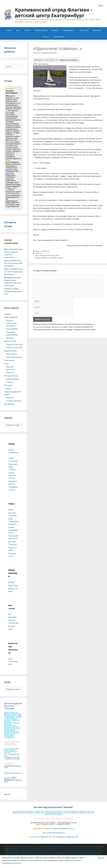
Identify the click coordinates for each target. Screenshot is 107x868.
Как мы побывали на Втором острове (49, 258)
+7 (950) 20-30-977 (12, 757)
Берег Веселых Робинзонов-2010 (47, 255)
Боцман (12, 626)
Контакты (55, 30)
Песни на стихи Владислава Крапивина (13, 263)
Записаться (97, 30)
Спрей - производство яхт (13, 530)
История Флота (11, 376)
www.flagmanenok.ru (13, 773)
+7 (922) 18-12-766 (12, 759)
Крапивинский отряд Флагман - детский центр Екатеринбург (53, 13)
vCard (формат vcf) (10, 778)
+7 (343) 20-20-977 (12, 755)
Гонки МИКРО (12, 329)
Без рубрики (9, 404)
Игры (6, 363)
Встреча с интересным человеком (11, 323)
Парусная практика (42, 251)
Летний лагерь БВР (14, 347)
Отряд (47, 37)
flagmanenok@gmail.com (13, 767)
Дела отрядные (11, 317)
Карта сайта (84, 30)
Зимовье (10, 398)
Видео (9, 389)
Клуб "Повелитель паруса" (13, 521)
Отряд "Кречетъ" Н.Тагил (13, 475)
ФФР (10, 629)
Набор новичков (41, 30)
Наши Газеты (12, 354)
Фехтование (9, 360)
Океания (10, 373)
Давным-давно (12, 379)
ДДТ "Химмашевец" (13, 661)
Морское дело (10, 341)
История (10, 382)
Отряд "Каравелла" (13, 452)
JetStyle (11, 582)
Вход (101, 5)
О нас (18, 30)
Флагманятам (59, 37)
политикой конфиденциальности (47, 327)
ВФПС (11, 510)
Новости (8, 314)
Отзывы (27, 30)
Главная (9, 30)
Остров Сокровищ (14, 401)
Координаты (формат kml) (13, 781)
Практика (39, 253)
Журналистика (10, 351)
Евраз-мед (13, 585)
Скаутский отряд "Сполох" (13, 467)
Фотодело (8, 385)
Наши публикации (14, 357)
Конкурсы (10, 338)
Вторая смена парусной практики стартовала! (12, 283)
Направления (70, 30)
